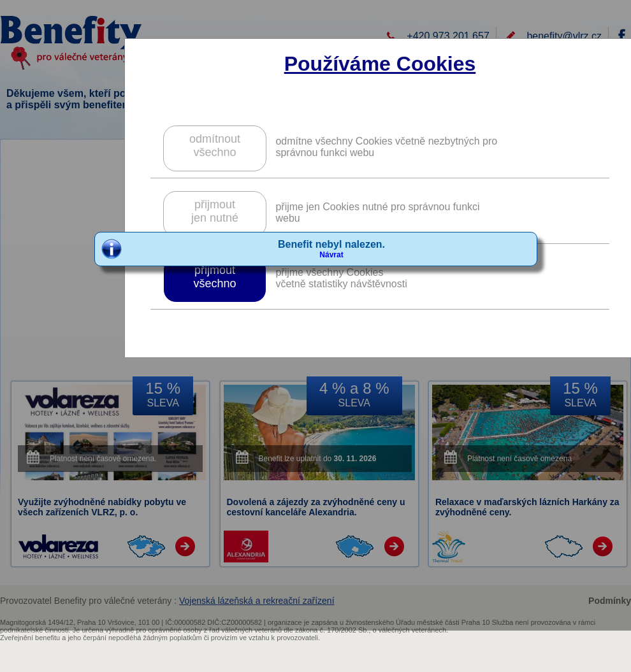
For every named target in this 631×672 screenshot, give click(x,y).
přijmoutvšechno (214, 277)
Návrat (331, 255)
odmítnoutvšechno (215, 146)
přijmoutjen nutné (215, 211)
